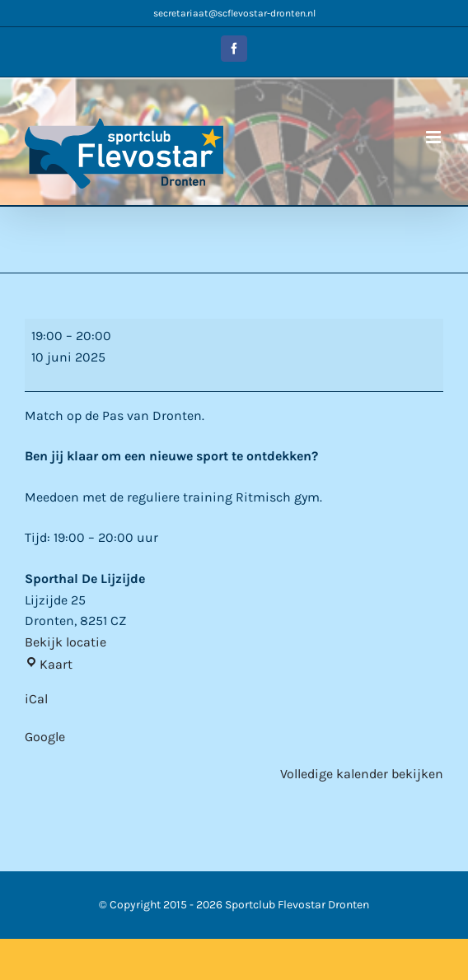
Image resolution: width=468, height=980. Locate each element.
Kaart (49, 664)
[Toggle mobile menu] (435, 137)
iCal (36, 699)
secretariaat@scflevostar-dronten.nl (234, 13)
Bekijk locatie (66, 642)
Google (45, 737)
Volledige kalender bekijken (362, 774)
